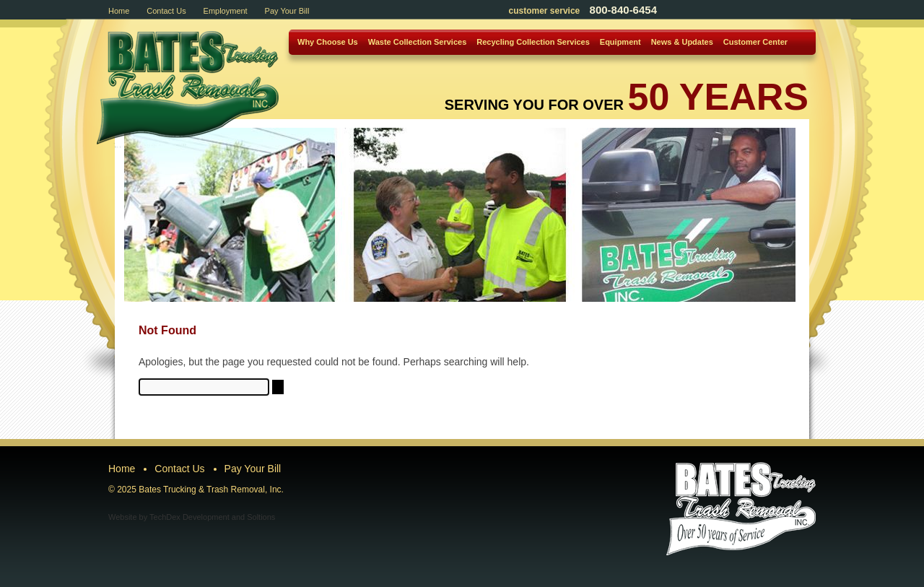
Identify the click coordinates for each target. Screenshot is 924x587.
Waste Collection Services (418, 42)
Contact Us (166, 11)
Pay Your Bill (287, 11)
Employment (226, 11)
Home (119, 11)
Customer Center (755, 42)
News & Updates (682, 42)
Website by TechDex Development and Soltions (192, 517)
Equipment (620, 42)
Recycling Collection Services (533, 42)
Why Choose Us (328, 42)
